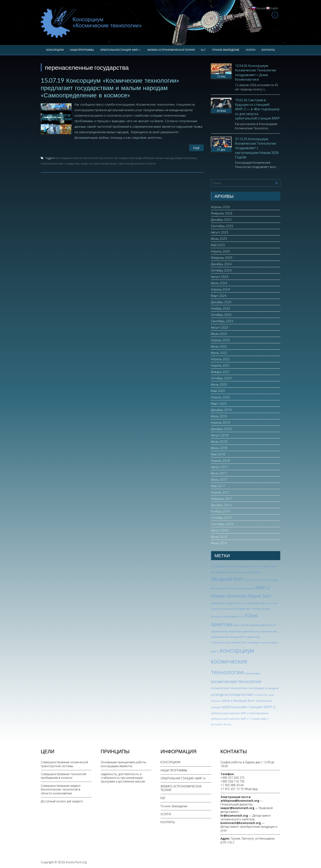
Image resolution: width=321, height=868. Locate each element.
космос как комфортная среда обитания (129, 158)
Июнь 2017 (219, 480)
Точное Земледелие (226, 50)
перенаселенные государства (60, 163)
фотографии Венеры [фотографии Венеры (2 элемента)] (221, 724)
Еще (196, 148)
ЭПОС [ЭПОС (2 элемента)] (241, 617)
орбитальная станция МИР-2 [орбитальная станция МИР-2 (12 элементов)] (248, 707)
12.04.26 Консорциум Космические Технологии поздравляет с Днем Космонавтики (255, 73)
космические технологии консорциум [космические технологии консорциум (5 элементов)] (237, 688)
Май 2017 (218, 486)
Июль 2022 (219, 346)
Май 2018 (218, 454)
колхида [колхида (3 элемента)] (253, 642)
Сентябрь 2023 (222, 321)
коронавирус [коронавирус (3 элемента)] (253, 673)
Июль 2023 (219, 334)
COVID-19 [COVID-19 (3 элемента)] (233, 566)
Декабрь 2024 (221, 264)
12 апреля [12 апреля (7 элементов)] (219, 566)
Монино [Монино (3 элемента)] (233, 616)
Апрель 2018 (220, 460)
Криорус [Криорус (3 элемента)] (249, 588)
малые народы (165, 158)
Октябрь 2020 (221, 378)
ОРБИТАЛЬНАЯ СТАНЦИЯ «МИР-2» (121, 50)
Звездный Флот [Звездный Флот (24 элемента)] (228, 579)
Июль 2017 (219, 473)
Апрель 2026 (220, 207)
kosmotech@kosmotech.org (241, 823)
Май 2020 (218, 391)
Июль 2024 (219, 283)
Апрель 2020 (220, 397)
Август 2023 (220, 327)
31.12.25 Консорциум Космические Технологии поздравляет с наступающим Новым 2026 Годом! (257, 148)
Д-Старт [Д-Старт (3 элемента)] (256, 572)
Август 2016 (220, 530)
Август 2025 (220, 232)
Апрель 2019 (220, 422)
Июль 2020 (219, 384)
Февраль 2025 (222, 258)
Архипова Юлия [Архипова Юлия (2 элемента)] (248, 566)
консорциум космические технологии (79, 158)
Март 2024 (219, 296)
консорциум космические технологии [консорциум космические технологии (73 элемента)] (232, 661)
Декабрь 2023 (221, 302)
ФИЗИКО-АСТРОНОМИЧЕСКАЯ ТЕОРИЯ (171, 50)
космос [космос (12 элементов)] (248, 694)
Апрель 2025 (220, 251)
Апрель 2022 (220, 359)
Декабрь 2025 (221, 220)
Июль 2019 (219, 416)
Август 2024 (220, 277)
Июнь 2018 (219, 448)
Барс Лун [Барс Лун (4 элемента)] (269, 566)
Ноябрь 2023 (220, 308)
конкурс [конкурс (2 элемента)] (263, 643)
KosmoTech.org (76, 862)
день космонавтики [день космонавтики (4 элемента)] (246, 625)
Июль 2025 (219, 239)
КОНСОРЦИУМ (55, 50)
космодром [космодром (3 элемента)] (272, 688)
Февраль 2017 (222, 499)
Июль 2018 (219, 441)
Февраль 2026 (222, 213)
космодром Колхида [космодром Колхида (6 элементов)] (226, 695)
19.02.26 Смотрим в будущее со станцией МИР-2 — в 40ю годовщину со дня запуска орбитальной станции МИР (257, 109)
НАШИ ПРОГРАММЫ (82, 50)
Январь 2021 (220, 372)
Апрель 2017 (220, 492)
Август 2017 (220, 467)
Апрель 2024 (220, 289)
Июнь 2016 (219, 543)
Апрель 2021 (220, 365)
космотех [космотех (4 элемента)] (261, 695)
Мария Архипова (186, 158)
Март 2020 (219, 403)
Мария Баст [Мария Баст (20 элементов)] (259, 596)
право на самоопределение (99, 163)
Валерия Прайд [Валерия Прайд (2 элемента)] (233, 572)
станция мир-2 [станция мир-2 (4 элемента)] (259, 719)
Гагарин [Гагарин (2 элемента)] (246, 572)
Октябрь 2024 (221, 270)
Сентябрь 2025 (222, 226)
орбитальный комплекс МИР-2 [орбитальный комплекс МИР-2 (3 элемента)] (230, 713)
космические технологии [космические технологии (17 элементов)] (236, 681)
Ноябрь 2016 (220, 511)
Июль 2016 (219, 537)
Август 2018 (220, 435)
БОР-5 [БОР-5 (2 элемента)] (260, 566)
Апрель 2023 (220, 340)
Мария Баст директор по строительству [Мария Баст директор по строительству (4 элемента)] (238, 603)
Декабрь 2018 (221, 429)
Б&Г (203, 50)
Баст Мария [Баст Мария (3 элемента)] (218, 572)
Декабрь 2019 (221, 410)
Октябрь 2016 (221, 518)
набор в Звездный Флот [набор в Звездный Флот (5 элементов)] (238, 700)
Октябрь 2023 (221, 315)
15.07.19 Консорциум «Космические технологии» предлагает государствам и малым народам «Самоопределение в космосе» (110, 88)
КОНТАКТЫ (268, 50)
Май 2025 (218, 245)
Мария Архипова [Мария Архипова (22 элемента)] (229, 596)
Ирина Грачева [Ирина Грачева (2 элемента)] (253, 580)
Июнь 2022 (219, 353)
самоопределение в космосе (137, 163)
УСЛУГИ (250, 50)
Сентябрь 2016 (222, 524)
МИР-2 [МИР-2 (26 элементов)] (263, 588)
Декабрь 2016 (221, 505)
